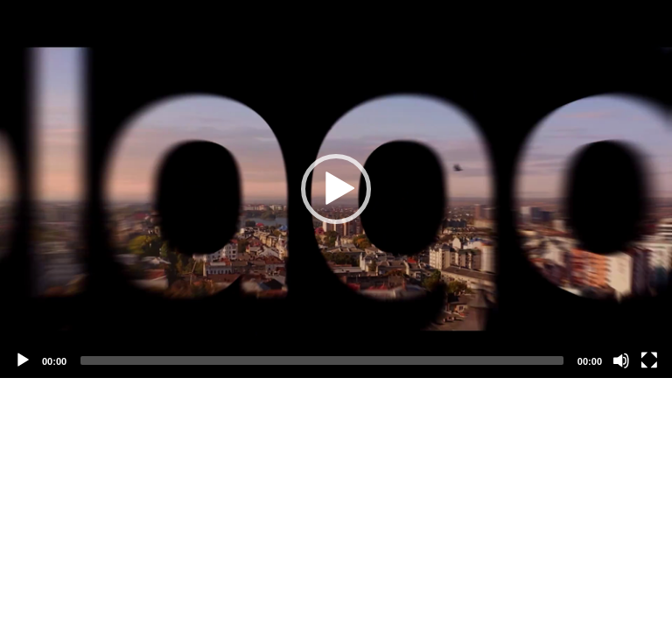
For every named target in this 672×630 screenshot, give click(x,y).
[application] (336, 189)
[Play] (23, 360)
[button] (336, 189)
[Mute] (621, 360)
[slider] (322, 360)
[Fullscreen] (649, 360)
